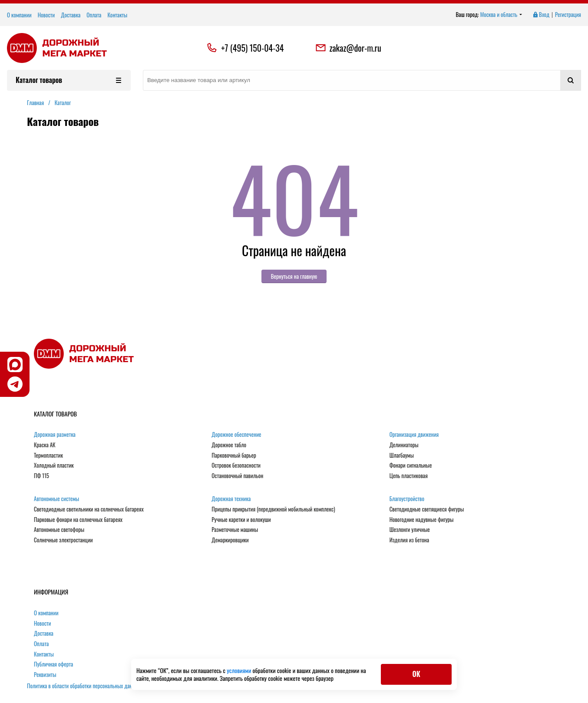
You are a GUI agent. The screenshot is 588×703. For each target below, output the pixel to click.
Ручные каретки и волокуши (241, 520)
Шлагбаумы (402, 455)
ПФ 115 (41, 476)
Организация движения (414, 435)
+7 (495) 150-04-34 (252, 48)
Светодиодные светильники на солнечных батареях (89, 509)
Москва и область (501, 15)
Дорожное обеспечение (236, 435)
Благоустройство (407, 499)
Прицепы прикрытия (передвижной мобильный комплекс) (273, 509)
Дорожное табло (229, 445)
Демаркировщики (230, 540)
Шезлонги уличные (410, 530)
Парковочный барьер (234, 455)
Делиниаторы (404, 445)
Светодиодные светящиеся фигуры (427, 509)
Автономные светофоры (59, 530)
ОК (416, 674)
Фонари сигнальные (411, 465)
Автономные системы (56, 499)
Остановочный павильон (237, 476)
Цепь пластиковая (409, 476)
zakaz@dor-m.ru (348, 48)
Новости (46, 15)
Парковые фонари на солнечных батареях (78, 520)
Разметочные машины (235, 530)
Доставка (71, 15)
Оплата (94, 15)
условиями (239, 670)
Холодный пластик (54, 465)
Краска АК (45, 445)
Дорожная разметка (55, 435)
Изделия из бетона (409, 540)
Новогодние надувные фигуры (422, 520)
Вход (541, 15)
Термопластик (48, 455)
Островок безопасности (236, 465)
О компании (19, 15)
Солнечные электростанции (63, 540)
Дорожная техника (231, 499)
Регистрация (568, 15)
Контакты (117, 15)
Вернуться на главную (294, 276)
